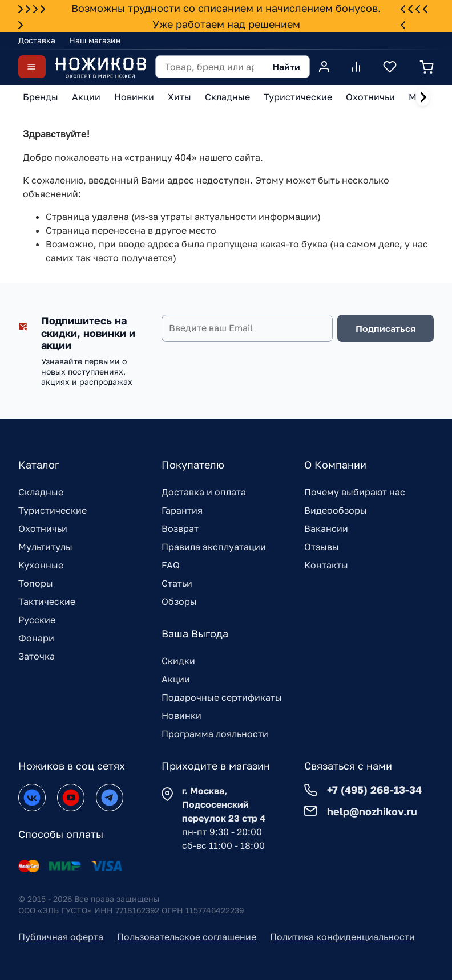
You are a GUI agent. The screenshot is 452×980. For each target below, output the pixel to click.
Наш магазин (95, 40)
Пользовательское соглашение (187, 937)
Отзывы (322, 547)
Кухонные (41, 565)
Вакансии (326, 528)
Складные (41, 492)
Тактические (47, 601)
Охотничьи (43, 528)
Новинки (181, 715)
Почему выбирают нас (355, 492)
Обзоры (179, 601)
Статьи (177, 583)
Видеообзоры (336, 510)
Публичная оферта (61, 937)
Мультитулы (45, 547)
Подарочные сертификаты (222, 697)
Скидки (178, 661)
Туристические (53, 510)
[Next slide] (423, 97)
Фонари (36, 638)
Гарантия (182, 510)
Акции (176, 679)
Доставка (37, 40)
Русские (37, 620)
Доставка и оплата (204, 492)
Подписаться (386, 328)
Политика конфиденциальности (342, 937)
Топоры (36, 583)
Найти (286, 67)
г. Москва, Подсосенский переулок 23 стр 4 (224, 804)
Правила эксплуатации (214, 547)
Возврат (180, 528)
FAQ (171, 565)
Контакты (326, 565)
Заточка (37, 656)
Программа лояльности (215, 734)
